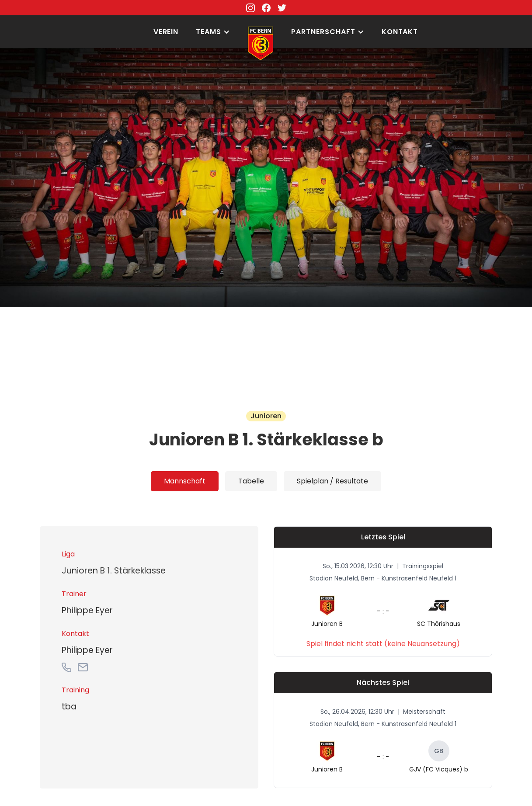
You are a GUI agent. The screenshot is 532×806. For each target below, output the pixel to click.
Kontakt (400, 32)
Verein (166, 32)
